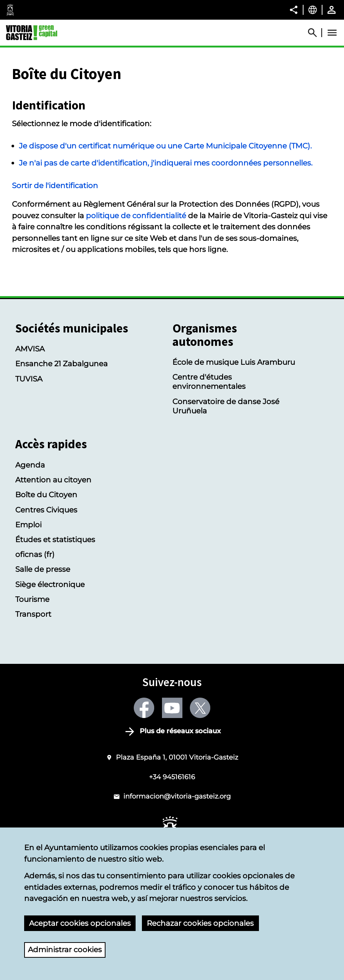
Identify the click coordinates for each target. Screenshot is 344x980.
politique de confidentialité (136, 215)
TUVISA (29, 379)
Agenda (30, 465)
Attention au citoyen (53, 480)
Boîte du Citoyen (46, 494)
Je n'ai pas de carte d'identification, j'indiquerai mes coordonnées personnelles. (166, 163)
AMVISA (30, 349)
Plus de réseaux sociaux (180, 731)
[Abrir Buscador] (316, 33)
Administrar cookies (65, 950)
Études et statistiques (55, 539)
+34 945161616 (172, 777)
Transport (33, 614)
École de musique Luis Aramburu (234, 362)
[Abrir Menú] (332, 33)
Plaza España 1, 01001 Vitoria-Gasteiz (177, 757)
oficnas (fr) (35, 554)
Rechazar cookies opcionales (200, 923)
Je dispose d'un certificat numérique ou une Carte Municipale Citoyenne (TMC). (165, 146)
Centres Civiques (46, 510)
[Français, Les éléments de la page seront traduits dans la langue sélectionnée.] (313, 10)
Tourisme (32, 599)
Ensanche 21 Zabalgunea (61, 363)
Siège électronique (50, 584)
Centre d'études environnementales (209, 381)
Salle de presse (43, 569)
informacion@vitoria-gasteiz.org (177, 796)
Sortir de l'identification (55, 185)
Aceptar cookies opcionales (80, 923)
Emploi (28, 525)
